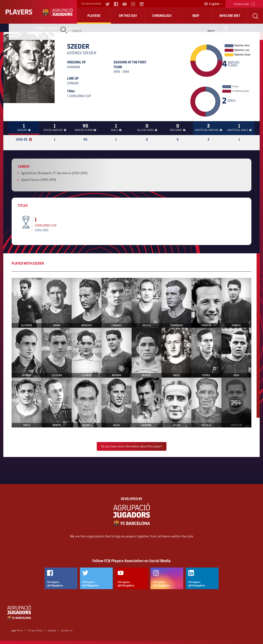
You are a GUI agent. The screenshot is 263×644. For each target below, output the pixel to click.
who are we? (230, 16)
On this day (128, 16)
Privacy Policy (35, 630)
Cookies (52, 630)
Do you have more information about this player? (132, 446)
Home (41, 28)
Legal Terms (17, 630)
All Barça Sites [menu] (244, 4)
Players (94, 16)
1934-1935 (42, 230)
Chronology (162, 16)
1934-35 (24, 139)
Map (196, 16)
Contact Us (67, 630)
